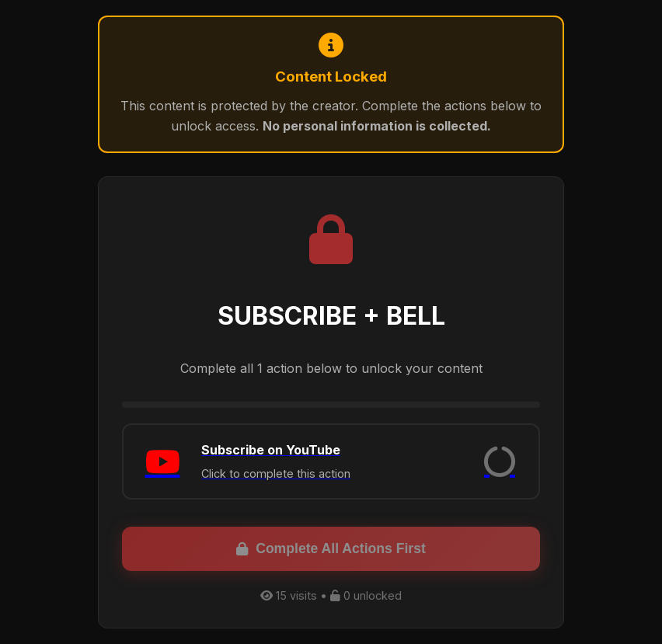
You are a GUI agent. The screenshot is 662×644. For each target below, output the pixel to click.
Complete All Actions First (331, 548)
